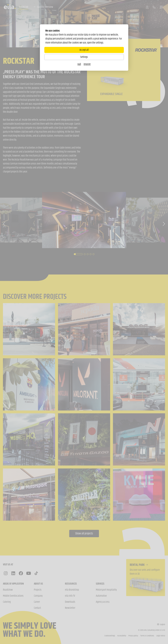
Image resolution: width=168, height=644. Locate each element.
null (79, 64)
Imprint (87, 64)
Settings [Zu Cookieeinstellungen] (84, 57)
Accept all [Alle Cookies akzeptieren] (84, 50)
